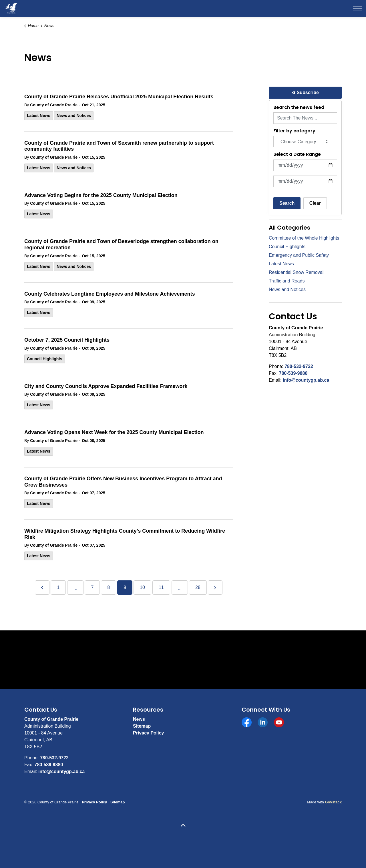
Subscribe (305, 93)
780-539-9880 (293, 373)
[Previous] (42, 588)
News (139, 719)
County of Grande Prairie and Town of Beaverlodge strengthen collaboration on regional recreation (121, 244)
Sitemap (142, 726)
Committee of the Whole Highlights (304, 238)
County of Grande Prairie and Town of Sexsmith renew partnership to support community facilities (119, 146)
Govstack (333, 802)
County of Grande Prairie (54, 105)
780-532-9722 (299, 366)
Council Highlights (45, 359)
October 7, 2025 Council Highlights (67, 340)
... (75, 588)
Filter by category (294, 131)
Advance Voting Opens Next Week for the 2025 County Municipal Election (114, 432)
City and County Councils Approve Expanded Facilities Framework (106, 386)
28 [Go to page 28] (198, 587)
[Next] (215, 588)
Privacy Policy (149, 733)
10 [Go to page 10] (142, 587)
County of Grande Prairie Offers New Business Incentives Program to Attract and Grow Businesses (123, 482)
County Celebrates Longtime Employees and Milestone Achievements (110, 294)
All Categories (290, 228)
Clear (315, 203)
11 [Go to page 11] (161, 587)
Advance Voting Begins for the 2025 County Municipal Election (101, 195)
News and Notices (74, 116)
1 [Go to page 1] (58, 587)
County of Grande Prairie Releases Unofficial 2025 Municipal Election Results (119, 97)
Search (287, 203)
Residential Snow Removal (296, 272)
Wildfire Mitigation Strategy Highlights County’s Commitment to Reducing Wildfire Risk (125, 534)
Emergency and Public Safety (299, 255)
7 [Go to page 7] (92, 587)
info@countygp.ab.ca (306, 380)
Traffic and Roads (287, 281)
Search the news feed (299, 107)
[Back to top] (183, 826)
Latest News (39, 116)
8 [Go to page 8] (109, 587)
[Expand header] (357, 9)
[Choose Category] (305, 142)
